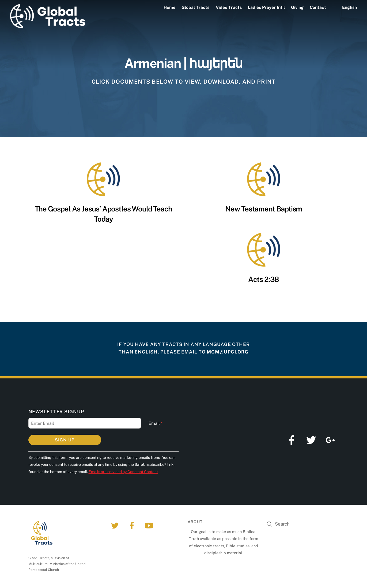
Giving (297, 7)
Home (169, 7)
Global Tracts (195, 7)
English (349, 7)
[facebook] (133, 525)
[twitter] (116, 525)
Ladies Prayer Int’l (266, 7)
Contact (318, 7)
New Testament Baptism (264, 209)
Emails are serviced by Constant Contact (123, 472)
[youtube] (150, 525)
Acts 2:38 (264, 279)
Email (156, 423)
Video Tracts (229, 7)
